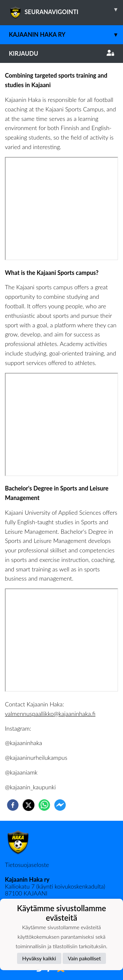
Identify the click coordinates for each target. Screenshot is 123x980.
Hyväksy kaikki (39, 958)
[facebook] (13, 805)
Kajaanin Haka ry (66, 35)
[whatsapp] (44, 805)
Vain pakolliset (84, 958)
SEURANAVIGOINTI (66, 10)
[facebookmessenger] (60, 805)
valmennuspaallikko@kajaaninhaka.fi (50, 714)
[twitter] (29, 805)
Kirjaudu (61, 53)
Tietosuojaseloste (27, 865)
